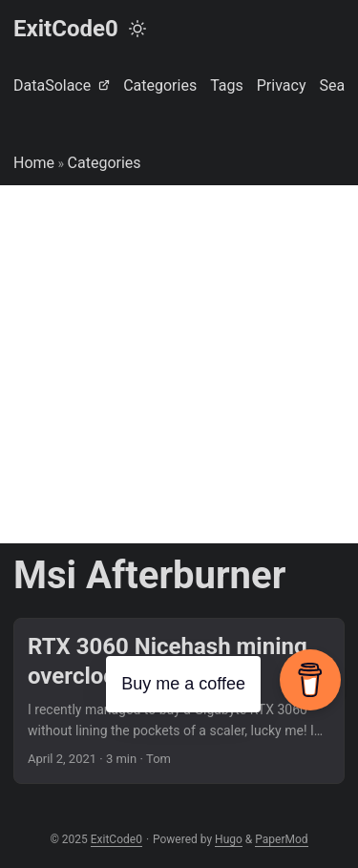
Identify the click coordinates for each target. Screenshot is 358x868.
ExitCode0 (66, 29)
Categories (105, 163)
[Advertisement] (179, 364)
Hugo (229, 839)
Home (34, 163)
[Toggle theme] (137, 29)
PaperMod (281, 839)
